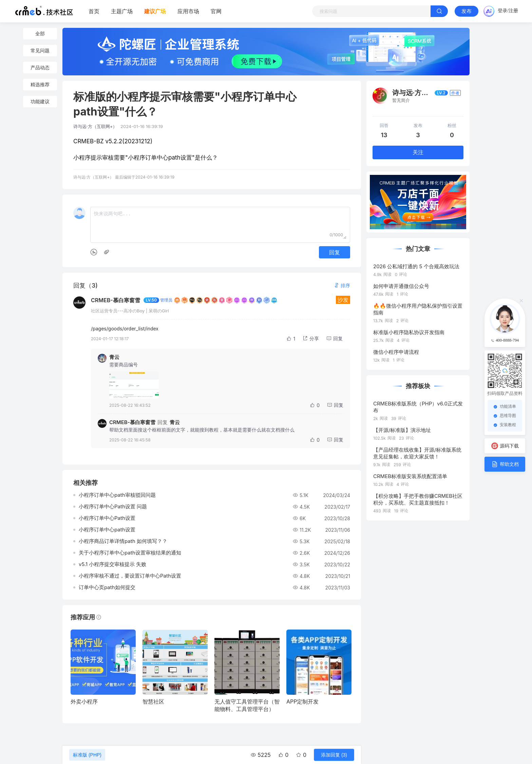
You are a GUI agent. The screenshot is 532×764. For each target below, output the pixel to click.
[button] (342, 285)
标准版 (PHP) (87, 755)
